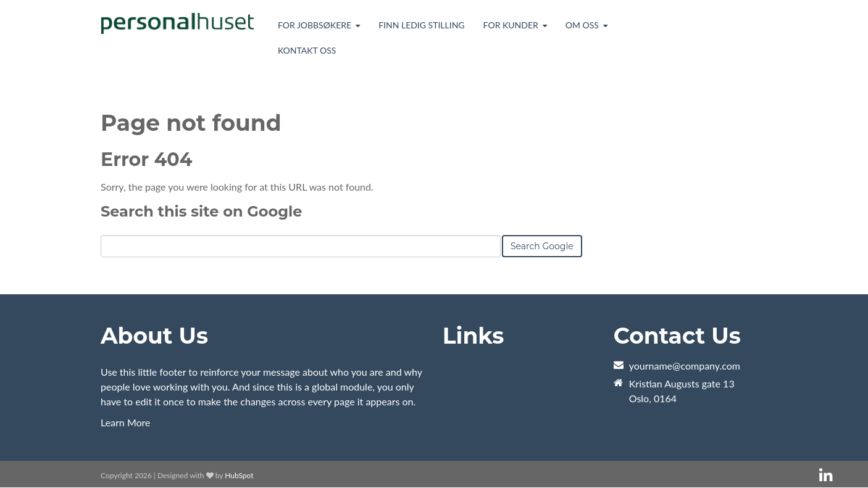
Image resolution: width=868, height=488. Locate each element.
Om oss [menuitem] (582, 25)
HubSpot (239, 475)
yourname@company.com (685, 366)
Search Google (542, 246)
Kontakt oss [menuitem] (307, 50)
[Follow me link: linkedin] (826, 475)
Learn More (126, 422)
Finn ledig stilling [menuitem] (421, 25)
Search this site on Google (201, 211)
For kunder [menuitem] (511, 25)
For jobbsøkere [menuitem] (315, 25)
